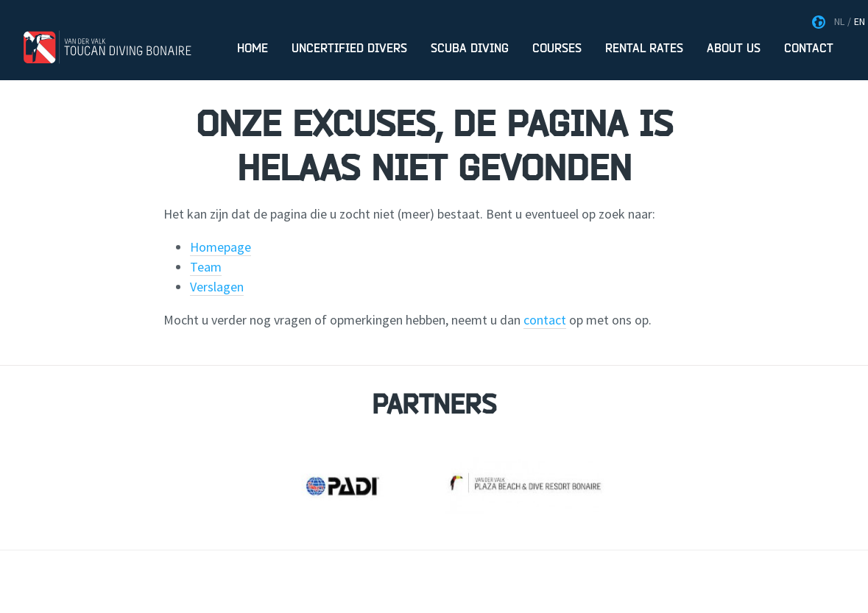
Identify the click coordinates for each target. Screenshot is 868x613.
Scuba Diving (470, 49)
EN (860, 21)
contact (545, 320)
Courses (557, 49)
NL (839, 21)
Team (206, 267)
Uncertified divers (349, 49)
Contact (809, 49)
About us (734, 49)
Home (253, 49)
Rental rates (644, 49)
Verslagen (217, 287)
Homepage (220, 247)
